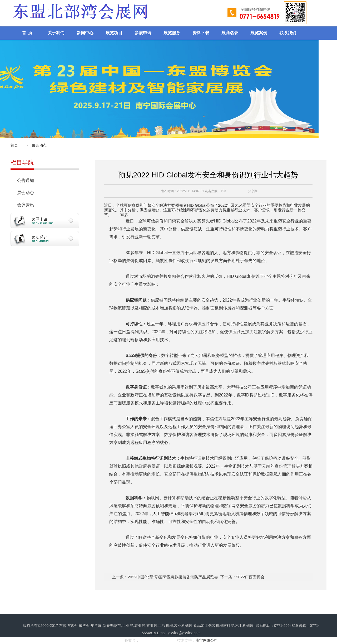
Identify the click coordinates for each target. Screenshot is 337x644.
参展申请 (143, 33)
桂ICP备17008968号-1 (158, 640)
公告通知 (28, 180)
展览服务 (172, 33)
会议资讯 (28, 205)
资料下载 (201, 33)
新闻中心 (85, 33)
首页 (14, 145)
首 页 (27, 33)
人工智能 (161, 514)
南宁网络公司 (207, 640)
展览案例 (259, 33)
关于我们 (56, 33)
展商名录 (230, 33)
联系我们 (288, 33)
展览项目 (114, 33)
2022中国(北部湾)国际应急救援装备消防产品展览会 (173, 577)
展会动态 (28, 193)
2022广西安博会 (250, 577)
